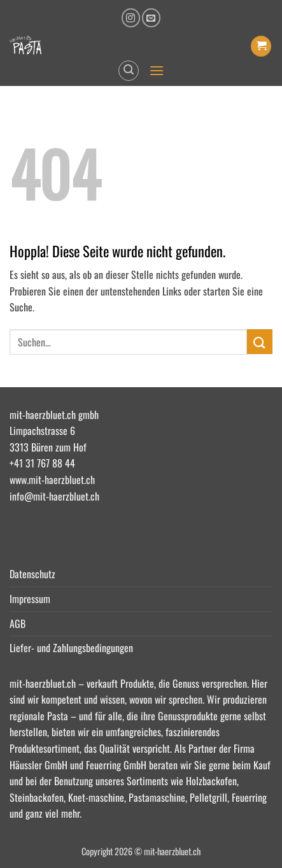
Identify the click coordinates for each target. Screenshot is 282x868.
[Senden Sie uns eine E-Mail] (151, 18)
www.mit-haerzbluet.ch (52, 480)
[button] (261, 46)
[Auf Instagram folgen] (131, 18)
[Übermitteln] (260, 342)
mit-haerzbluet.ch (43, 683)
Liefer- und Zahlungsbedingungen (71, 648)
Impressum (30, 599)
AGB (18, 623)
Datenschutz (32, 574)
